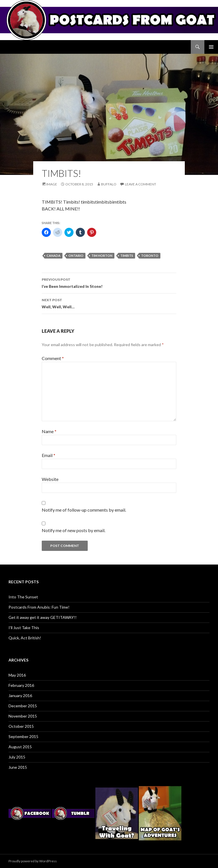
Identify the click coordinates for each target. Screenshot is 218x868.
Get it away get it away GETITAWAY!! (43, 617)
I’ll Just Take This (24, 628)
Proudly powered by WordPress (33, 861)
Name (49, 431)
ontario (76, 256)
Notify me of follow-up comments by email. (84, 510)
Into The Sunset (23, 597)
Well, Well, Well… (109, 303)
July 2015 (17, 757)
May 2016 (17, 675)
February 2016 (21, 685)
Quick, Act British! (25, 638)
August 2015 (20, 747)
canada (54, 256)
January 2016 (20, 696)
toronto (150, 256)
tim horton (102, 256)
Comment (53, 358)
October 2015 (21, 726)
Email (49, 455)
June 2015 (18, 767)
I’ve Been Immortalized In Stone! (109, 282)
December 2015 (23, 706)
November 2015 (23, 716)
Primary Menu (211, 47)
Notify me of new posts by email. (74, 530)
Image (52, 184)
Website (50, 479)
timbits (127, 256)
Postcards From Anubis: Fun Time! (39, 607)
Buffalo (109, 184)
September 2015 (23, 736)
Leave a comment (141, 184)
